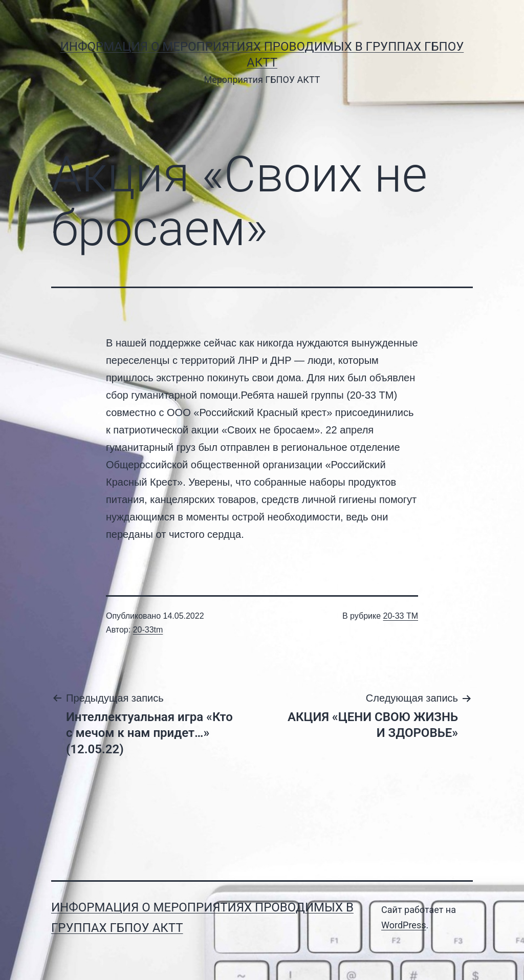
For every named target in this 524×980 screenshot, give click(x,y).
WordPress (403, 925)
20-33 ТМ (401, 616)
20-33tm (148, 630)
